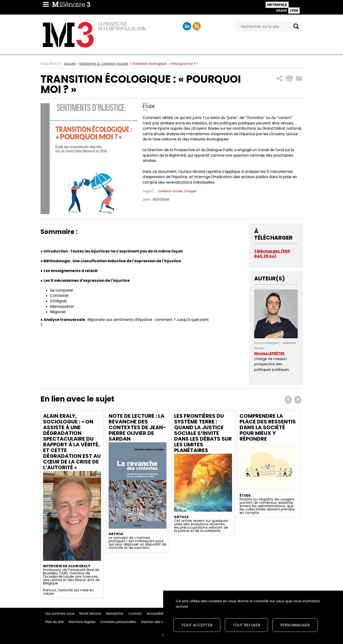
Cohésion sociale (170, 191)
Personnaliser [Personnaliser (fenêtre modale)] (295, 625)
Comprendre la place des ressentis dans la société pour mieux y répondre (268, 427)
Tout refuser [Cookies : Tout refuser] (246, 625)
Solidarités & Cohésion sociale (104, 64)
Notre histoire (90, 614)
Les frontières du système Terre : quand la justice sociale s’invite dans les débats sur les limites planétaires (203, 433)
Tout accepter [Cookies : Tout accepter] (197, 625)
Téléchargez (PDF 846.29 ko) (272, 254)
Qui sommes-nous (60, 614)
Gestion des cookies (157, 622)
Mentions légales (82, 622)
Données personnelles (118, 622)
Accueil (70, 64)
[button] (280, 79)
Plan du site (55, 622)
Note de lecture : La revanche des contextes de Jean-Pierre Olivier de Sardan (137, 427)
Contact (135, 614)
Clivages (190, 191)
